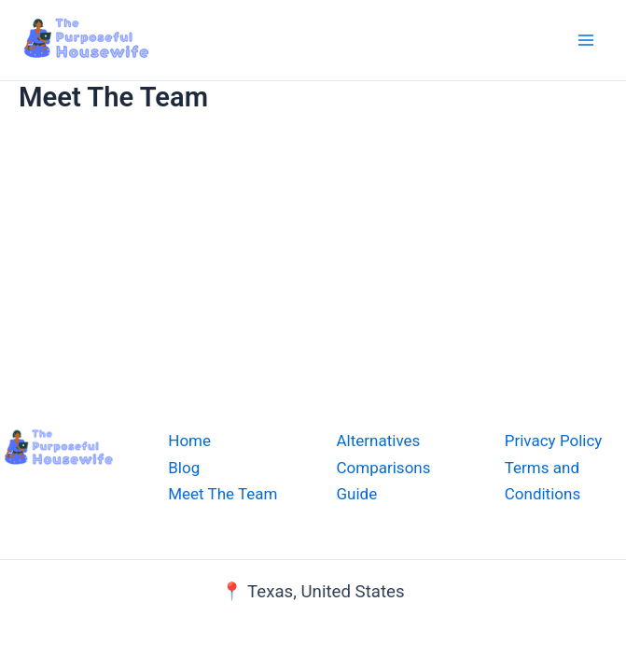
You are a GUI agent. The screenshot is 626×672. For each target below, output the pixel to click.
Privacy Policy (554, 441)
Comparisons (384, 468)
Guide (357, 494)
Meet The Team (223, 494)
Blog (184, 468)
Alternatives (379, 441)
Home (189, 441)
